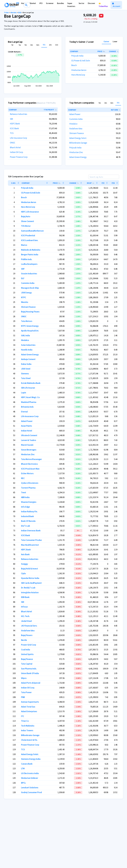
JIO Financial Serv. (29, 626)
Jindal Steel (26, 621)
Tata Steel (26, 378)
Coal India (26, 650)
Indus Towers (27, 730)
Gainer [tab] (106, 42)
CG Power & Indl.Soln (81, 61)
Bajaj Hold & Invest (30, 569)
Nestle (24, 640)
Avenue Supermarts (30, 702)
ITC (23, 716)
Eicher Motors (27, 473)
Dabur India (26, 364)
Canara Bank (27, 764)
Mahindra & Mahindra (31, 250)
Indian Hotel (27, 431)
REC (23, 478)
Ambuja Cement (28, 359)
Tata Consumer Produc (32, 540)
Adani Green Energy (78, 157)
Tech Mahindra (28, 726)
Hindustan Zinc (76, 152)
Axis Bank (25, 554)
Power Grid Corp (29, 645)
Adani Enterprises (29, 711)
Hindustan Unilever (30, 778)
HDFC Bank (15, 124)
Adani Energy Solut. (78, 138)
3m (32, 45)
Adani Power (75, 114)
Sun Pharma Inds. (29, 669)
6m (38, 45)
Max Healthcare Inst (30, 545)
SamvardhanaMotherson (32, 231)
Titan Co (25, 721)
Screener (50, 3)
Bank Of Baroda (28, 521)
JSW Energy (26, 293)
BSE (20, 13)
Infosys (24, 607)
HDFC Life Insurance (30, 212)
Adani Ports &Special (31, 683)
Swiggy (24, 564)
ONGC (13, 143)
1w (20, 45)
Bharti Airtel (15, 147)
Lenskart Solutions (30, 788)
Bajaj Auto (26, 216)
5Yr (57, 45)
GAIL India (25, 335)
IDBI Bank (25, 597)
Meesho (25, 302)
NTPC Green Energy (30, 326)
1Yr (44, 45)
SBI (11, 119)
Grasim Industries (29, 274)
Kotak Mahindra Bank (31, 383)
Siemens (25, 374)
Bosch (74, 65)
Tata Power (26, 692)
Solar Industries (28, 345)
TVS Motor (26, 226)
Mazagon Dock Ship (30, 288)
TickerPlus (103, 5)
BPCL (23, 783)
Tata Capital (27, 664)
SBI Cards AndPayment (31, 583)
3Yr (50, 45)
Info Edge (25, 507)
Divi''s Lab (26, 526)
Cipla (23, 573)
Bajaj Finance (27, 659)
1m (26, 45)
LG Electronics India (30, 773)
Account (116, 5)
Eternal (24, 412)
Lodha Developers (29, 264)
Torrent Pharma (28, 488)
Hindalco (73, 124)
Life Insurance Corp (18, 138)
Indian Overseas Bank (31, 531)
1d (12, 45)
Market (33, 3)
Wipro (24, 678)
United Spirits (27, 654)
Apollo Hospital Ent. (30, 331)
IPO (41, 3)
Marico (24, 245)
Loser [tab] (115, 42)
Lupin (24, 393)
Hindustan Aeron (79, 70)
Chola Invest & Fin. (29, 740)
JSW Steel (26, 369)
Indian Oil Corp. (17, 152)
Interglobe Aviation (30, 592)
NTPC (24, 297)
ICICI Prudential (28, 235)
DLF (23, 278)
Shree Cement (28, 221)
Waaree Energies (29, 502)
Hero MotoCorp (78, 75)
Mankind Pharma (29, 402)
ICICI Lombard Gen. (30, 240)
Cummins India (76, 119)
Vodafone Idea (76, 129)
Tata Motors (27, 321)
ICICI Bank (14, 128)
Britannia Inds (27, 407)
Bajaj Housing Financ (30, 312)
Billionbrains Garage (78, 143)
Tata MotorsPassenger (31, 459)
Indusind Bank (27, 516)
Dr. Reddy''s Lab (28, 588)
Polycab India (77, 56)
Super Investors (71, 5)
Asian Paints (27, 426)
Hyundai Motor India (30, 578)
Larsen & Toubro (29, 440)
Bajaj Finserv (27, 635)
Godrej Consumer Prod (31, 792)
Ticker (6, 13)
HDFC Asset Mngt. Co (30, 397)
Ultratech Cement (29, 435)
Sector (81, 3)
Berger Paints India (30, 255)
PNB (23, 697)
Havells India (27, 350)
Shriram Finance (77, 133)
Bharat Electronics (29, 464)
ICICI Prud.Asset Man (30, 469)
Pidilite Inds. (27, 259)
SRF (23, 269)
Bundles (60, 3)
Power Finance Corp (19, 157)
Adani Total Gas (28, 707)
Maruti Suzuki (27, 445)
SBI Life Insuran (28, 388)
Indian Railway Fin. (29, 512)
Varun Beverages (29, 450)
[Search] (104, 177)
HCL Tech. (25, 616)
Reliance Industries (19, 114)
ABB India (25, 497)
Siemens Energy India (31, 759)
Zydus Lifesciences (30, 483)
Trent (24, 492)
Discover (91, 3)
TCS (12, 133)
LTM (23, 768)
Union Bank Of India (30, 673)
